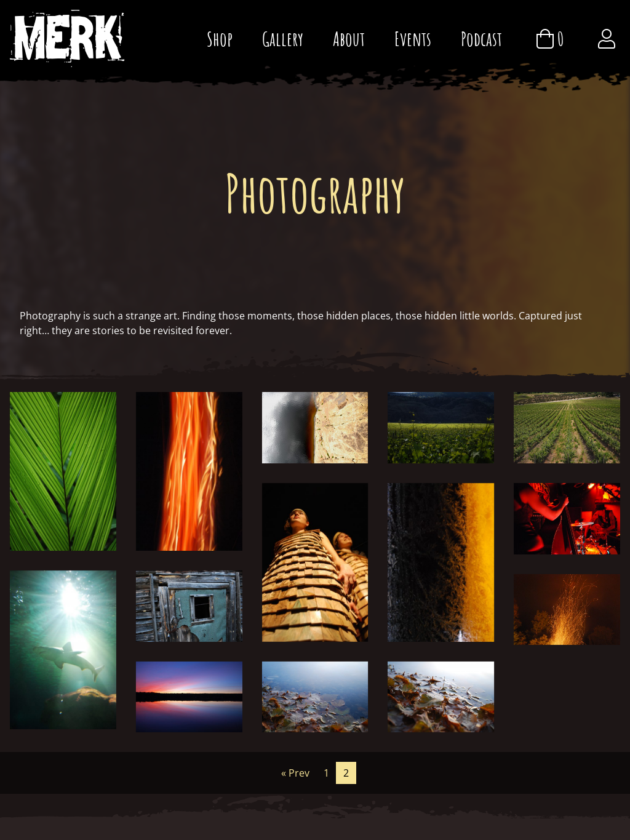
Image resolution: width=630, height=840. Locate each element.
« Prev (295, 773)
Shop (220, 38)
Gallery (283, 38)
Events (413, 38)
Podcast (481, 38)
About (349, 38)
